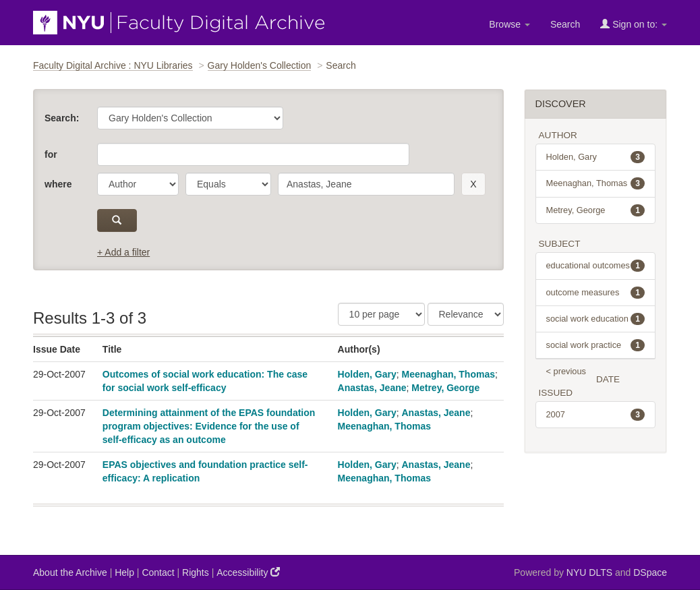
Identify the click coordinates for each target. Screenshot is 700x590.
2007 (596, 415)
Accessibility (248, 572)
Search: (62, 118)
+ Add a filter (123, 252)
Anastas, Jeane (372, 388)
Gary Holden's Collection (260, 65)
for (51, 154)
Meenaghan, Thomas (448, 374)
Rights (196, 572)
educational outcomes (596, 266)
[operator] (228, 184)
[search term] (366, 184)
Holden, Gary (367, 374)
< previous (566, 371)
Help (124, 572)
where (58, 184)
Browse (509, 24)
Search (565, 24)
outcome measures (596, 293)
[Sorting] (466, 314)
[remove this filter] (473, 184)
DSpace (650, 572)
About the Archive (70, 572)
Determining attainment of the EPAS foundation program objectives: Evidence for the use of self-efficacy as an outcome (209, 426)
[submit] (117, 220)
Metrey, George (445, 388)
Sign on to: (634, 24)
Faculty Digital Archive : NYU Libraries (113, 65)
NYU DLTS (589, 572)
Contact (158, 572)
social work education (596, 319)
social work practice (596, 345)
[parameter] (138, 184)
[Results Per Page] (381, 314)
